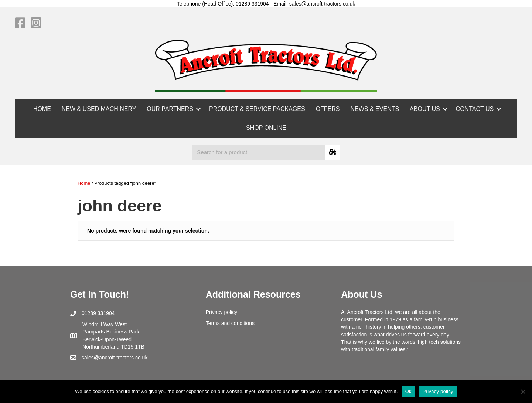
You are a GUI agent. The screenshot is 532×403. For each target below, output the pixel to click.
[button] (198, 109)
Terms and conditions (230, 323)
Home (84, 183)
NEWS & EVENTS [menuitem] (375, 109)
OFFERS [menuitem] (328, 109)
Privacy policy (222, 312)
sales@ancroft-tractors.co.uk (115, 358)
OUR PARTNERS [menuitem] (170, 109)
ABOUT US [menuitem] (425, 109)
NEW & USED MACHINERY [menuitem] (99, 109)
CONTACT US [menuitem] (475, 109)
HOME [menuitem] (42, 109)
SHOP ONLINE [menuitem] (266, 128)
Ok (408, 391)
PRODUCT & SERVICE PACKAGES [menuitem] (257, 109)
